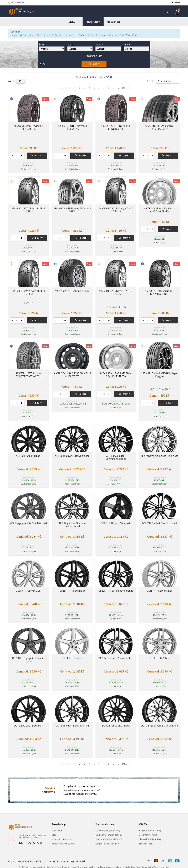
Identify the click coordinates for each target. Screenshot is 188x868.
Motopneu (113, 22)
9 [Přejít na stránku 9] (114, 88)
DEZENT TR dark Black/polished (116, 591)
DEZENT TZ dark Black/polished (116, 658)
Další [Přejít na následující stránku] (126, 88)
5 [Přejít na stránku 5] (94, 88)
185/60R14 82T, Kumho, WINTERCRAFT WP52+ (29, 375)
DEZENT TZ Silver (159, 658)
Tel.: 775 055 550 (17, 3)
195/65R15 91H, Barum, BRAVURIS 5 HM (72, 210)
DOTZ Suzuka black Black (116, 726)
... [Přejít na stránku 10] (118, 88)
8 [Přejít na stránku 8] (109, 88)
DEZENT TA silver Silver (28, 591)
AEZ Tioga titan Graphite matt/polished (72, 525)
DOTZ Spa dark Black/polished (72, 726)
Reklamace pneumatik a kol (109, 839)
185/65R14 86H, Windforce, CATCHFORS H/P (160, 127)
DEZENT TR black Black (72, 591)
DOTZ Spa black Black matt (29, 726)
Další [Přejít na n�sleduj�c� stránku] (126, 764)
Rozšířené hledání (94, 56)
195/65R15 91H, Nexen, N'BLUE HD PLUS (116, 292)
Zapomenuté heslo (148, 835)
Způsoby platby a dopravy (108, 830)
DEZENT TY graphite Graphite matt (29, 660)
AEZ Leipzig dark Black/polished (72, 456)
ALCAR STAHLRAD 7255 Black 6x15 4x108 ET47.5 (72, 375)
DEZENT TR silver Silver (159, 591)
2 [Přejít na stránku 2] (80, 88)
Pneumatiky (93, 22)
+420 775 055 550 (30, 843)
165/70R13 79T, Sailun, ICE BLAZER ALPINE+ (160, 292)
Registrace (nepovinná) (150, 830)
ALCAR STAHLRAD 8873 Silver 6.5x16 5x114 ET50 (116, 375)
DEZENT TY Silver (72, 658)
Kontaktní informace (62, 839)
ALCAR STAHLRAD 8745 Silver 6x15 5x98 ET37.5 (159, 210)
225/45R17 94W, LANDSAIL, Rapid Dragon (159, 375)
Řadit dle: (151, 81)
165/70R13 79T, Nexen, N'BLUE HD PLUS (116, 210)
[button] (169, 11)
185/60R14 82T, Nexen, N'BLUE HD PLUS (29, 210)
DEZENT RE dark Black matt (116, 523)
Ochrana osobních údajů (107, 844)
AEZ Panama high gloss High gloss (159, 456)
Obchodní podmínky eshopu (109, 835)
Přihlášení (175, 3)
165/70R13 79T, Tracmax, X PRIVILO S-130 (29, 127)
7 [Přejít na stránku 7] (104, 88)
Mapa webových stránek (63, 844)
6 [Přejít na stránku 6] (99, 88)
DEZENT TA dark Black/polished (159, 523)
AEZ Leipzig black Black (28, 456)
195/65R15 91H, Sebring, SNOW (72, 291)
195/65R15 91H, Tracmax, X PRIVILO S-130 (116, 127)
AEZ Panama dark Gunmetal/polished (116, 457)
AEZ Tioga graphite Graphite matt (29, 523)
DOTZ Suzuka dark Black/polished (159, 726)
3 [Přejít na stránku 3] (84, 88)
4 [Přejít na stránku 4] (89, 88)
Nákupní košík (146, 844)
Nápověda (57, 830)
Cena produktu (166, 81)
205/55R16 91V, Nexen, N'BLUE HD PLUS (29, 292)
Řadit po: (12, 81)
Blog (54, 835)
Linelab (82, 861)
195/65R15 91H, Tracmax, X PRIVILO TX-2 (72, 127)
